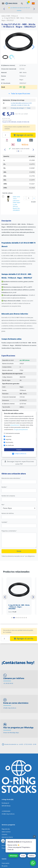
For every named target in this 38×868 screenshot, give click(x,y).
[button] (33, 3)
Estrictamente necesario (13, 433)
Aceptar (19, 450)
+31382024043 (6, 811)
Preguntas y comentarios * (9, 531)
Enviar (19, 551)
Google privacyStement (21, 429)
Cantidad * (5, 522)
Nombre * (4, 487)
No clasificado (10, 445)
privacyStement (15, 425)
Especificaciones (8, 356)
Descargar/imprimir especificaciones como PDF (19, 463)
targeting (8, 439)
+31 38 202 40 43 (8, 683)
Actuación (9, 436)
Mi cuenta (5, 866)
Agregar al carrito (23, 135)
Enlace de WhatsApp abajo (11, 733)
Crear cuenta (5, 863)
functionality (9, 442)
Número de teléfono (8, 513)
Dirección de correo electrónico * (11, 478)
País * (3, 505)
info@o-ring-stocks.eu (10, 708)
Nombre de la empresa (8, 496)
